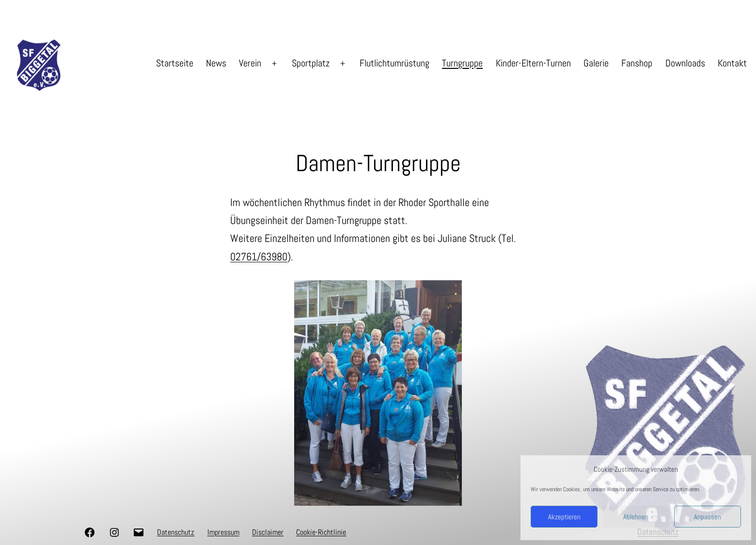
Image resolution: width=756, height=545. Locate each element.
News (216, 63)
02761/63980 (259, 256)
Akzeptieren (564, 517)
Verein (250, 63)
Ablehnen (636, 517)
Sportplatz (311, 63)
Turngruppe (462, 63)
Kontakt (732, 63)
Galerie (596, 63)
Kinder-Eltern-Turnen (533, 63)
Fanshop (637, 63)
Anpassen (708, 517)
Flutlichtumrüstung (394, 63)
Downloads (685, 63)
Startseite (175, 63)
